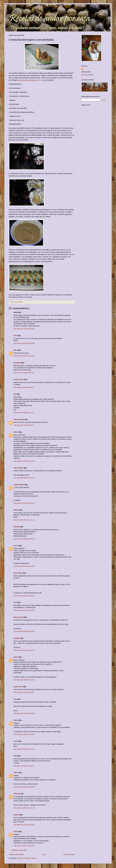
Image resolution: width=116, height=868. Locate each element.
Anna (15, 336)
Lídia (15, 699)
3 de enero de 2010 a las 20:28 (24, 650)
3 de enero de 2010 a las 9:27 (24, 425)
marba (16, 741)
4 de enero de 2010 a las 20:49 (24, 734)
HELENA (17, 527)
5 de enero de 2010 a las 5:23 (24, 766)
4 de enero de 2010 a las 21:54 (24, 749)
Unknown (17, 794)
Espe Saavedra (19, 419)
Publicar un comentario (19, 850)
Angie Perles (18, 687)
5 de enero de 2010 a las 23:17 (24, 808)
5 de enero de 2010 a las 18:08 (24, 787)
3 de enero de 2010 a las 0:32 (24, 373)
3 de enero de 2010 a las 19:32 (24, 610)
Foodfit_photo (19, 379)
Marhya (16, 510)
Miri (15, 394)
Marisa (16, 432)
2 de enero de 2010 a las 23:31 (24, 356)
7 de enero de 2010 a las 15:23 (24, 846)
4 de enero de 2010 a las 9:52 (24, 692)
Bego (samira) (19, 617)
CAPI (15, 602)
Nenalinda (17, 363)
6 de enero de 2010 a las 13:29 (24, 825)
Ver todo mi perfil (87, 75)
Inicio (44, 854)
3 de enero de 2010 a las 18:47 (24, 596)
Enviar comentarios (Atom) (27, 858)
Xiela (15, 756)
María (16, 350)
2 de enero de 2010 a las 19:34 (24, 329)
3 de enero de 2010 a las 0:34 (24, 387)
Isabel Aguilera (19, 485)
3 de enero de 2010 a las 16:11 (24, 520)
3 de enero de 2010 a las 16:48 (24, 539)
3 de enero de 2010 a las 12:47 (24, 478)
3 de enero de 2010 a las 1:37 (24, 413)
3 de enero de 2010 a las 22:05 (24, 680)
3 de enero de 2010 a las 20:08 (24, 631)
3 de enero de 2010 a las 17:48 (24, 566)
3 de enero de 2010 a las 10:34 (24, 461)
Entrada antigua (69, 854)
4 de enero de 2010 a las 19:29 (24, 713)
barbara (16, 815)
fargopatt (17, 638)
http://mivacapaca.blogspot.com (28, 80)
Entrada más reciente (16, 854)
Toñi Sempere (19, 468)
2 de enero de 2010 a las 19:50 (24, 343)
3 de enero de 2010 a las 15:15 (24, 503)
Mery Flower (18, 573)
